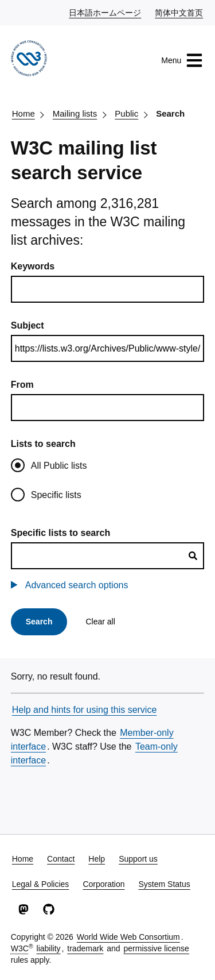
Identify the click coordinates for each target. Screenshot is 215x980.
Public (126, 113)
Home (24, 113)
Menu (182, 60)
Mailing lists (75, 113)
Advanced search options (77, 585)
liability (49, 948)
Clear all (100, 622)
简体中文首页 (179, 12)
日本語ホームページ (105, 12)
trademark (85, 948)
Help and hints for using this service (85, 710)
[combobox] (108, 556)
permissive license (156, 948)
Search (170, 113)
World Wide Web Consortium (128, 937)
